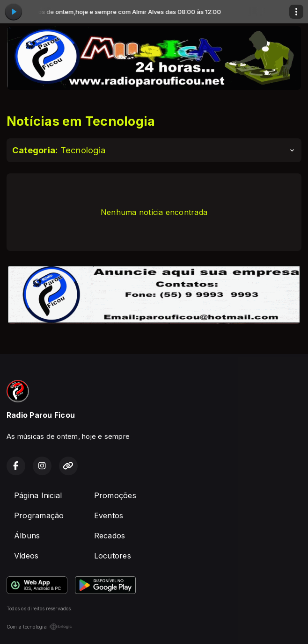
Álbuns (27, 536)
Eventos (109, 515)
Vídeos (26, 556)
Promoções (115, 495)
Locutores (113, 556)
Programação (39, 515)
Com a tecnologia (39, 627)
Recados (110, 536)
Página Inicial (38, 495)
